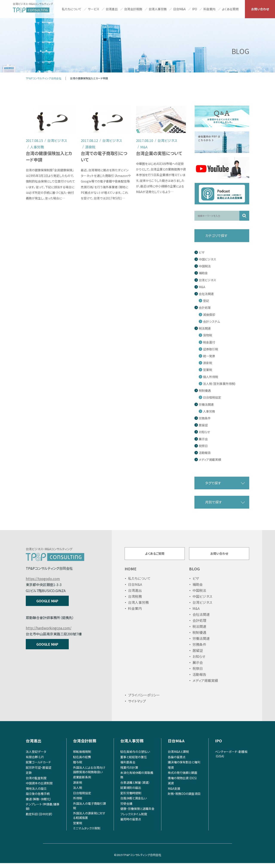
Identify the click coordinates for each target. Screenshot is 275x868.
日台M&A (179, 9)
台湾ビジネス (207, 280)
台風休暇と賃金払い (134, 803)
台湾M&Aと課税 (178, 756)
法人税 (78, 793)
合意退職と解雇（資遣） (135, 787)
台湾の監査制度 (36, 783)
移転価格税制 (82, 756)
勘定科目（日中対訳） (39, 819)
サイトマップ (137, 706)
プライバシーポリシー (144, 700)
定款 (29, 778)
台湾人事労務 (158, 9)
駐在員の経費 (82, 762)
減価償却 (209, 315)
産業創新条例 (82, 782)
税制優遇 (205, 391)
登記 (206, 301)
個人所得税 (211, 377)
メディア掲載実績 (210, 460)
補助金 (203, 273)
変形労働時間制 (131, 798)
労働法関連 (206, 405)
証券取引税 (211, 349)
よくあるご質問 (155, 556)
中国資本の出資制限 (39, 788)
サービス (94, 9)
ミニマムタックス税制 (87, 833)
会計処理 (205, 308)
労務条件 (205, 418)
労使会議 (126, 808)
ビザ (202, 252)
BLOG (194, 574)
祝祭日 (203, 446)
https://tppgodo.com (43, 579)
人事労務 (209, 411)
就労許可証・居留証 (39, 772)
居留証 (203, 425)
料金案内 (209, 9)
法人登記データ (36, 756)
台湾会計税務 (133, 9)
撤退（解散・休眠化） (39, 804)
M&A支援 (174, 793)
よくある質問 (230, 9)
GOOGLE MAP (47, 601)
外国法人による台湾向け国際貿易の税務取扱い (89, 774)
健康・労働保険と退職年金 (137, 814)
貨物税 (208, 335)
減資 (171, 788)
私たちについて (72, 9)
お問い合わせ (260, 9)
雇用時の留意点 (131, 824)
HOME (131, 574)
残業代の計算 (129, 772)
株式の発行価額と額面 (183, 778)
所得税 (78, 803)
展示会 (203, 439)
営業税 (208, 370)
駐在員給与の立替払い (135, 756)
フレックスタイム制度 (134, 819)
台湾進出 (112, 9)
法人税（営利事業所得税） (220, 384)
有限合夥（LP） (35, 762)
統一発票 (209, 356)
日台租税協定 (212, 397)
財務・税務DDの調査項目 (184, 799)
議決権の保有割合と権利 (184, 767)
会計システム (212, 322)
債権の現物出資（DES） (183, 783)
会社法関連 (206, 294)
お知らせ (204, 432)
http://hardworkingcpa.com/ (49, 628)
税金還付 (209, 342)
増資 (171, 772)
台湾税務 (135, 601)
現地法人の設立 (36, 793)
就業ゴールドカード (38, 767)
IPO (195, 9)
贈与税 (78, 767)
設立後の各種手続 (38, 799)
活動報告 (205, 453)
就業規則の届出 (131, 793)
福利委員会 (128, 767)
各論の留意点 (177, 762)
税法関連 (205, 328)
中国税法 (205, 266)
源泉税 (208, 363)
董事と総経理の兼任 (134, 762)
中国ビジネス (207, 259)
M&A (202, 287)
